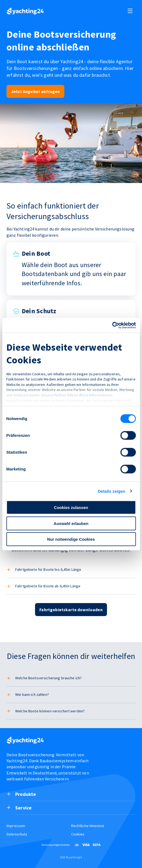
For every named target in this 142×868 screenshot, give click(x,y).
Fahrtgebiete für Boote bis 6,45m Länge (48, 569)
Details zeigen (111, 491)
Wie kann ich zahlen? (32, 694)
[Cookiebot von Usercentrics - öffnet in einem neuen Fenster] (112, 325)
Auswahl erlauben (71, 523)
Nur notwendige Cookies (71, 539)
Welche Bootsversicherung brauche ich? (48, 678)
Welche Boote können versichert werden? (50, 711)
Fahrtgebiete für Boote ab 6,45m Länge (48, 586)
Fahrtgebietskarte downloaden (71, 610)
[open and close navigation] (130, 11)
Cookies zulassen (71, 507)
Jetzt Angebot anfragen (35, 91)
